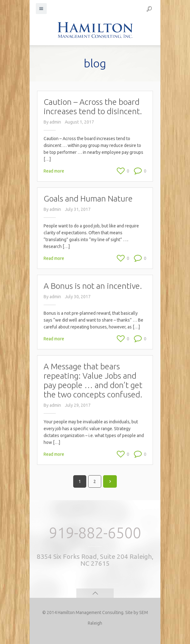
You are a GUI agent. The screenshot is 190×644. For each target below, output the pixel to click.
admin (55, 122)
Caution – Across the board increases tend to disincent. (93, 107)
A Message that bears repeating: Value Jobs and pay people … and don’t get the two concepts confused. (93, 348)
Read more (54, 171)
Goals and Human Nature (88, 187)
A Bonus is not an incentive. (93, 263)
